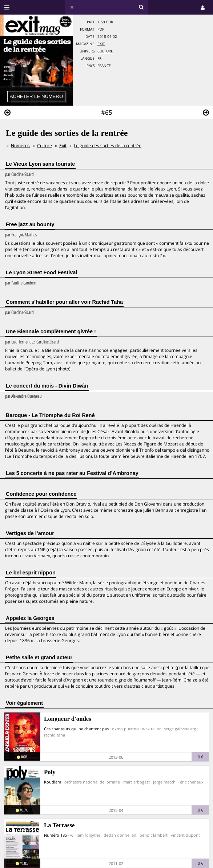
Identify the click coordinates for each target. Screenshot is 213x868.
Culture (105, 51)
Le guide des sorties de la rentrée (108, 146)
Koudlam (53, 782)
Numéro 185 (55, 835)
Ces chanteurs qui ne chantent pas (76, 729)
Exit (101, 44)
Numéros (20, 146)
